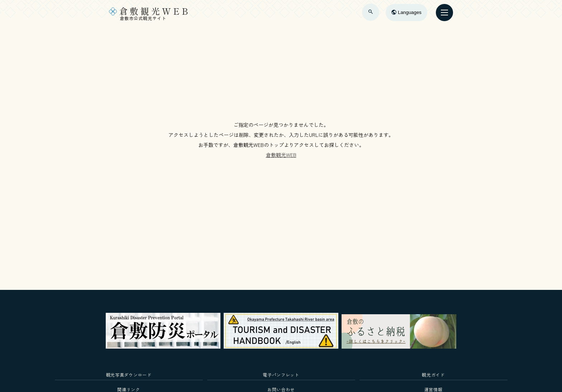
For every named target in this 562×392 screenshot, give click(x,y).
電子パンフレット (281, 375)
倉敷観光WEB (281, 155)
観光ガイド (433, 375)
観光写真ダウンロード (129, 375)
